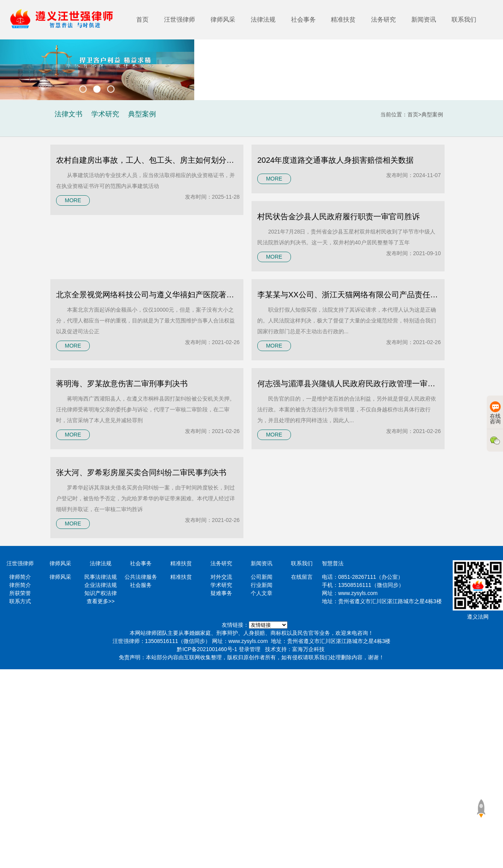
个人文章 (262, 593)
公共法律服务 (141, 577)
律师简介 (20, 577)
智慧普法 (333, 563)
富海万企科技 (308, 649)
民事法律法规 (101, 577)
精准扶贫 (343, 20)
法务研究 (383, 20)
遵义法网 (478, 617)
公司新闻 (262, 577)
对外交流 (221, 577)
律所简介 (20, 585)
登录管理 (250, 649)
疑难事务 (221, 593)
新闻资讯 (424, 20)
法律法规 (263, 20)
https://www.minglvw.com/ (268, 625)
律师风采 (223, 20)
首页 (142, 20)
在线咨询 (495, 413)
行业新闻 (262, 585)
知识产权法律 (101, 593)
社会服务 (141, 585)
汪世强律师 (180, 20)
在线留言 (302, 577)
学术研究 (221, 585)
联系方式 (20, 601)
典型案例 (432, 114)
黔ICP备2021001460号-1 (207, 649)
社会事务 (303, 20)
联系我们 (464, 20)
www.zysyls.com (358, 593)
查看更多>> (101, 601)
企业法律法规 (101, 585)
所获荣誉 (20, 593)
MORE (73, 200)
